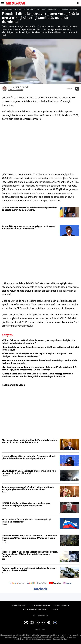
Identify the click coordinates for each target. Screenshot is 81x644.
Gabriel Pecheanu (16, 90)
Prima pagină (7, 9)
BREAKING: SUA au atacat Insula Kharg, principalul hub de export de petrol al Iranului (29, 472)
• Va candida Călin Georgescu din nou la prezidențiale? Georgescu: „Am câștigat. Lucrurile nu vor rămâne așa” (37, 355)
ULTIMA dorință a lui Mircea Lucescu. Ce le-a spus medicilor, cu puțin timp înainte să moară (26, 504)
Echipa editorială (19, 606)
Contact (54, 609)
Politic (16, 9)
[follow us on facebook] (40, 589)
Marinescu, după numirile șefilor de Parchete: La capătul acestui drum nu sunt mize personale (30, 441)
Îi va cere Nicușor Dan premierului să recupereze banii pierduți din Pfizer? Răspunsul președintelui (29, 457)
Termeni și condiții (61, 606)
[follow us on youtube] (55, 583)
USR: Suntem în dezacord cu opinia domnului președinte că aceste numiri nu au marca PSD (30, 209)
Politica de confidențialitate (35, 609)
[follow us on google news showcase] (37, 583)
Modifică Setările (40, 616)
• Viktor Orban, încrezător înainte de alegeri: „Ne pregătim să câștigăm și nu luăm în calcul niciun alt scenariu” (39, 342)
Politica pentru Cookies (40, 606)
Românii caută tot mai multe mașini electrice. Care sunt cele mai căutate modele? (29, 569)
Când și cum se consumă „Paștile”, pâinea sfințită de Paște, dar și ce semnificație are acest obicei (28, 488)
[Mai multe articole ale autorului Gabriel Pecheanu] (5, 89)
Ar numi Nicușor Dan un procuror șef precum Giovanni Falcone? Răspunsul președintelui (29, 228)
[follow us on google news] (17, 583)
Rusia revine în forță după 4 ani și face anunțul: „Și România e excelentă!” (26, 521)
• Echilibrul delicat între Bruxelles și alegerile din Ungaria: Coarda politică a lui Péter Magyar (40, 348)
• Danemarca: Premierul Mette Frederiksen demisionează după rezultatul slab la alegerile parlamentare (40, 362)
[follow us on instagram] (67, 583)
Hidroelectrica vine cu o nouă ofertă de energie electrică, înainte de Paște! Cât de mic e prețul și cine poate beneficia (30, 554)
